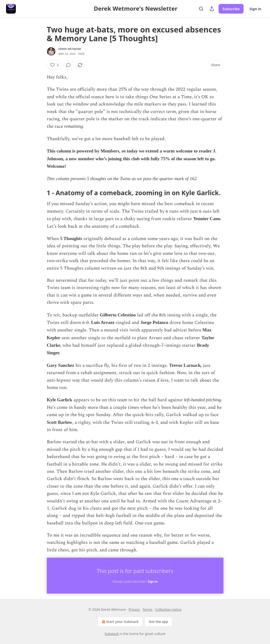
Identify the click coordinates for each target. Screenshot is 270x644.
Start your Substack (120, 622)
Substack (112, 634)
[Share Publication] (212, 9)
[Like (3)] (54, 65)
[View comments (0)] (68, 65)
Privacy (134, 609)
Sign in (255, 9)
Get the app (158, 622)
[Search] (201, 9)
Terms (147, 609)
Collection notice (168, 609)
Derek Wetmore (70, 49)
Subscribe (231, 9)
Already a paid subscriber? (135, 582)
